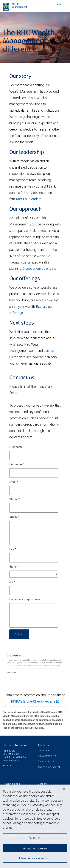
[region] (35, 826)
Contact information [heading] (15, 745)
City (13, 549)
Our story (43, 750)
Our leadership (45, 756)
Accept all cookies (35, 848)
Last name (17, 465)
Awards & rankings (48, 767)
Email (14, 482)
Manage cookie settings (35, 858)
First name (17, 447)
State (14, 567)
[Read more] (11, 672)
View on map (9, 760)
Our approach (45, 761)
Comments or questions (25, 599)
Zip (12, 582)
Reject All (35, 838)
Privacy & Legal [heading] (12, 784)
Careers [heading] (43, 784)
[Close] (64, 789)
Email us (7, 766)
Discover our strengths (39, 268)
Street (14, 517)
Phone (15, 499)
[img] (35, 38)
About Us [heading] (43, 745)
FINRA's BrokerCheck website (33, 701)
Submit (19, 634)
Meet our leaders (29, 199)
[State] (34, 574)
